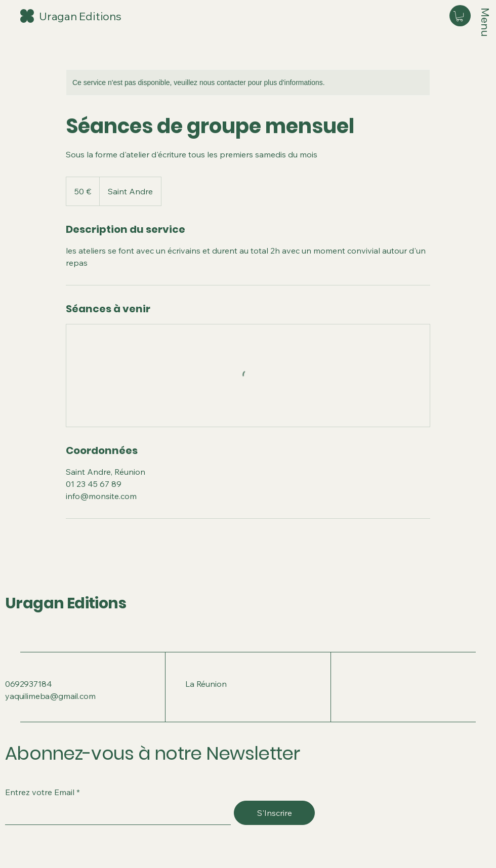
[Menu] (485, 24)
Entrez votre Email (40, 792)
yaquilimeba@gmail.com (50, 696)
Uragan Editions (66, 603)
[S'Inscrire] (274, 813)
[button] (460, 16)
